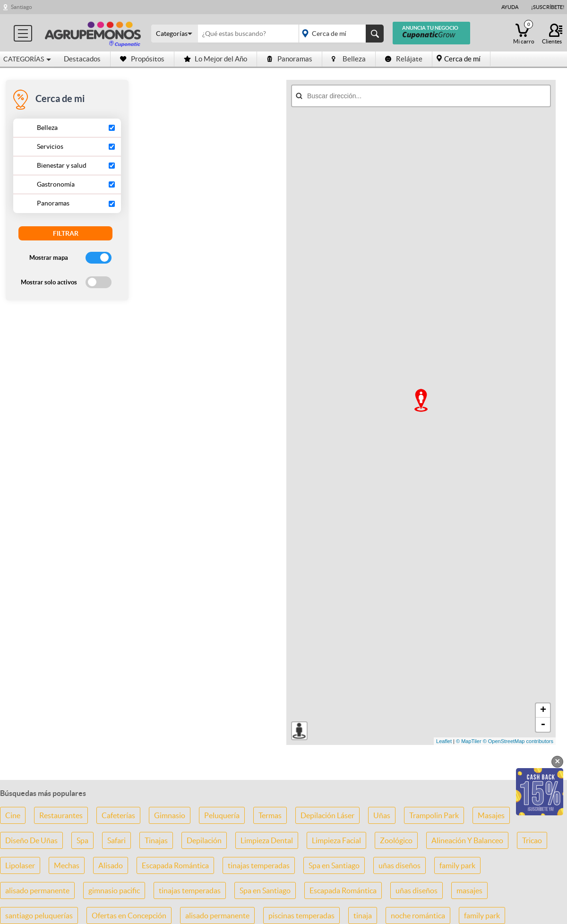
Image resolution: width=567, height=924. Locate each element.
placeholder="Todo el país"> (339, 34)
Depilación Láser (327, 815)
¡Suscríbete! (548, 7)
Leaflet (444, 741)
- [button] (543, 725)
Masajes (491, 815)
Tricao (532, 840)
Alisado (111, 865)
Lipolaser (20, 865)
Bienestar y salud (62, 165)
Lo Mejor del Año (215, 59)
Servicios (50, 146)
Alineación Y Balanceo (467, 840)
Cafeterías (118, 815)
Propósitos (142, 59)
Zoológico (396, 840)
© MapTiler (469, 741)
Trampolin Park (434, 815)
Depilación (204, 840)
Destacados (82, 59)
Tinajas (156, 840)
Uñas (382, 815)
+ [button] (543, 710)
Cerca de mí (462, 59)
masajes (469, 890)
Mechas (67, 865)
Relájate (404, 59)
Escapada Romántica (175, 865)
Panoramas (289, 59)
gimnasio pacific (114, 890)
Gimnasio (170, 815)
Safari (116, 840)
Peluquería (222, 815)
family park (457, 865)
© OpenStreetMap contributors (518, 741)
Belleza (349, 59)
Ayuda (510, 7)
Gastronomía (56, 184)
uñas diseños (399, 865)
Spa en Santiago (334, 865)
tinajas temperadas (259, 865)
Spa (82, 840)
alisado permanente (37, 890)
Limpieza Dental (267, 840)
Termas (270, 815)
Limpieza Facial (336, 840)
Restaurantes (61, 815)
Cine (13, 815)
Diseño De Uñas (31, 840)
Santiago (21, 7)
